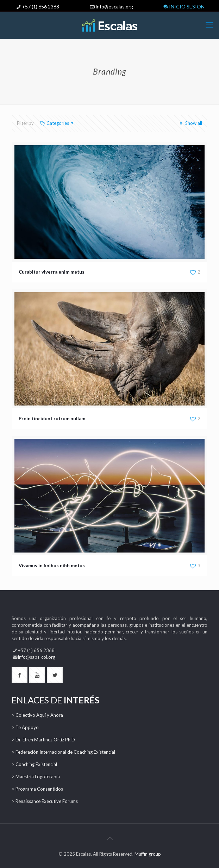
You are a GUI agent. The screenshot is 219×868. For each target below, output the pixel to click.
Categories (57, 123)
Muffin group (148, 854)
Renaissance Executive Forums (47, 801)
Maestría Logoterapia (38, 777)
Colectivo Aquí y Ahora (39, 715)
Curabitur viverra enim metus (52, 272)
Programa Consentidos (39, 789)
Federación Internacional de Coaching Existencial (65, 752)
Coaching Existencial (36, 764)
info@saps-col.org (37, 657)
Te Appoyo (27, 727)
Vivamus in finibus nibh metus (52, 566)
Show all (190, 123)
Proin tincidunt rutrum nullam (52, 419)
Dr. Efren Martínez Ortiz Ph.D (45, 740)
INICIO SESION (183, 7)
